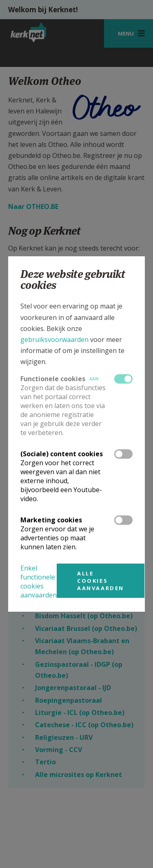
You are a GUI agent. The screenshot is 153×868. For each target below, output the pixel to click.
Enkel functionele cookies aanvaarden (39, 582)
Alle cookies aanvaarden (101, 581)
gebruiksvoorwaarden (54, 340)
